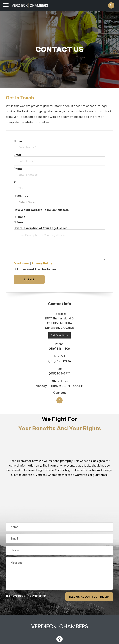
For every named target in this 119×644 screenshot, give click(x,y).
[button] (22, 263)
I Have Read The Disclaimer (35, 269)
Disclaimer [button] (39, 596)
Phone (20, 217)
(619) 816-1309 (59, 349)
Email (19, 222)
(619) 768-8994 (60, 361)
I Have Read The (26, 596)
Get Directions (60, 335)
